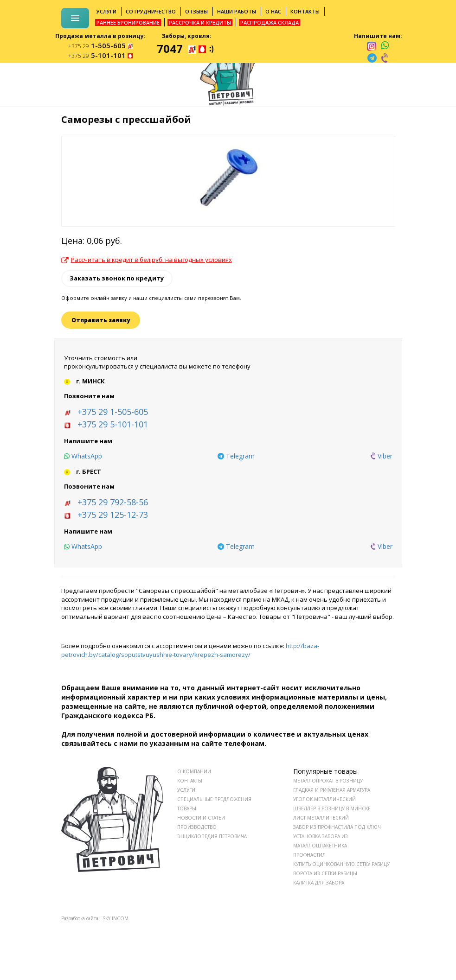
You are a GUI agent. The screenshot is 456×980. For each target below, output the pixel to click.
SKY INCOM (116, 918)
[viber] (385, 58)
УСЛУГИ (186, 790)
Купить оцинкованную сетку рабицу (341, 864)
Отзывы (196, 11)
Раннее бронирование (128, 22)
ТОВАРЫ (187, 808)
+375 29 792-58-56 (113, 502)
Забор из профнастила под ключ (337, 827)
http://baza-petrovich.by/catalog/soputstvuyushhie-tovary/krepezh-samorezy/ (190, 650)
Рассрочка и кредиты (200, 22)
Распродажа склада (270, 22)
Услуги (106, 11)
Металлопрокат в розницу (328, 781)
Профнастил (309, 855)
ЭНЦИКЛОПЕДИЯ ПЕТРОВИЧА (212, 836)
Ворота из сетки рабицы (325, 873)
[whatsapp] (385, 46)
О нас (273, 11)
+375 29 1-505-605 (113, 412)
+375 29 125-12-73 (113, 515)
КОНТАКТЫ (190, 781)
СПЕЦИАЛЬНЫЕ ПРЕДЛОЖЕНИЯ (214, 799)
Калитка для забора (319, 883)
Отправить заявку (101, 320)
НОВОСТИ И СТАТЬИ (201, 818)
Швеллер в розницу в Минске (332, 808)
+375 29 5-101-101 (113, 424)
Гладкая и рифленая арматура (332, 790)
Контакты (305, 11)
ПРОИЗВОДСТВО (197, 827)
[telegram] (372, 58)
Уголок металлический (324, 799)
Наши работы (237, 11)
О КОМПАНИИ (194, 771)
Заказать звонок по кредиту (117, 278)
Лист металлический (321, 818)
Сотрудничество (151, 11)
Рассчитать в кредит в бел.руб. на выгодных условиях (147, 260)
